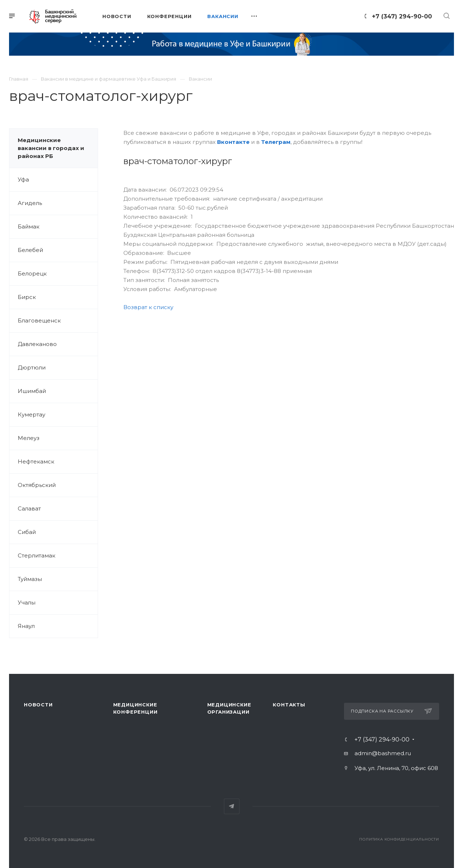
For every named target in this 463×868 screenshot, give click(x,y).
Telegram (232, 806)
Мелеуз (29, 438)
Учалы (27, 602)
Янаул (26, 626)
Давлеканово (37, 344)
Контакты (289, 705)
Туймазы (30, 579)
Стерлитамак (37, 555)
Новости (38, 705)
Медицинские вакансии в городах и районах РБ (51, 148)
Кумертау (31, 414)
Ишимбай (32, 391)
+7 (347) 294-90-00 (402, 16)
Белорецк (32, 273)
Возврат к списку (148, 307)
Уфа (23, 179)
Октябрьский (37, 485)
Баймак (29, 226)
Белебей (30, 250)
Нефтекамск (36, 461)
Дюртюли (32, 367)
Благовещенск (39, 320)
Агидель (30, 203)
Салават (29, 508)
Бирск (27, 297)
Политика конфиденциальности (399, 839)
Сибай (27, 532)
